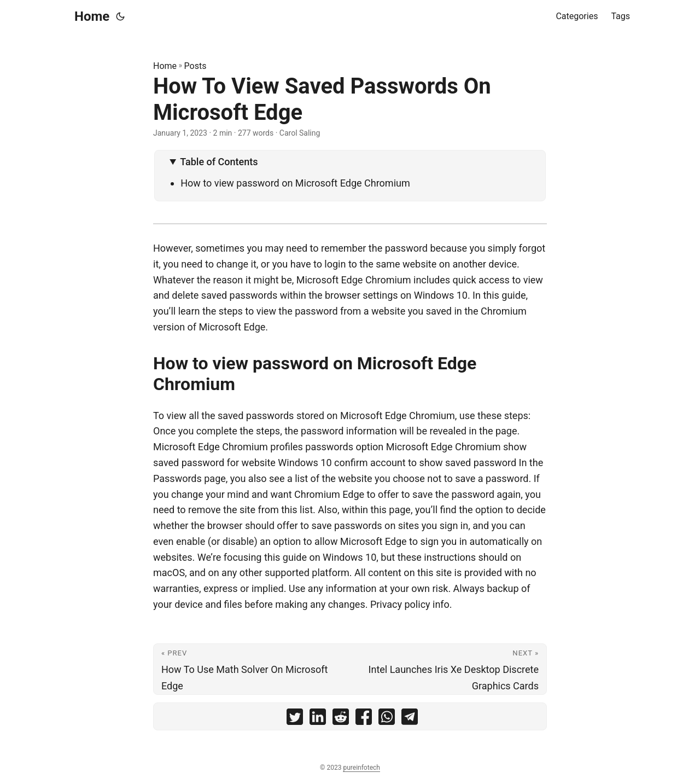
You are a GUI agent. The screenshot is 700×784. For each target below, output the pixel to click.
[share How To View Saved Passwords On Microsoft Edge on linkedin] (318, 719)
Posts (196, 66)
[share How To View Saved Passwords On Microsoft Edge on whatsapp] (387, 719)
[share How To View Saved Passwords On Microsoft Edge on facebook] (364, 719)
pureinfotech (361, 768)
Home (92, 16)
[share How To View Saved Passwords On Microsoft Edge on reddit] (341, 719)
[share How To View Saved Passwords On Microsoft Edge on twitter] (295, 719)
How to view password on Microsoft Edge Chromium (295, 183)
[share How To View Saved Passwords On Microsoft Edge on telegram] (410, 719)
